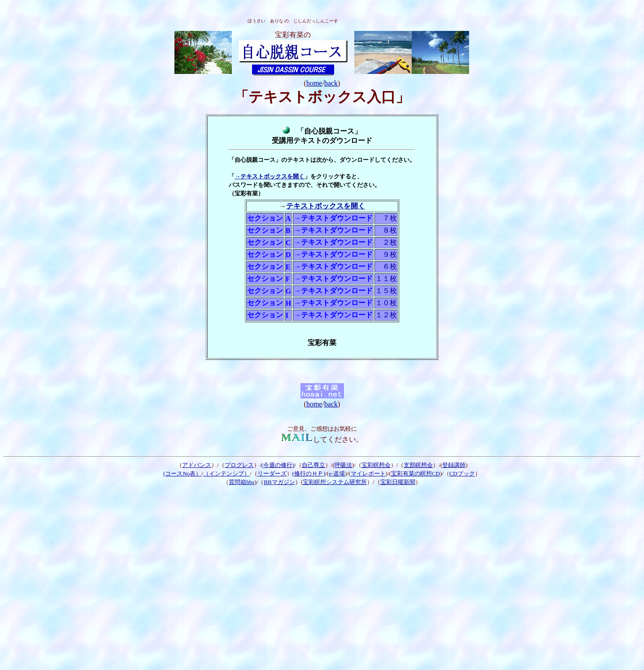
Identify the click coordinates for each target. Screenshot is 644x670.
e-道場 (337, 473)
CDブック (462, 473)
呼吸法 (343, 465)
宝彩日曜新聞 (398, 482)
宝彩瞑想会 (376, 465)
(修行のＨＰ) (309, 473)
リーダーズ (272, 473)
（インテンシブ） (226, 473)
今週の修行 (278, 465)
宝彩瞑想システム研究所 (335, 482)
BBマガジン (279, 482)
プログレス (239, 465)
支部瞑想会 (418, 465)
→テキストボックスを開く (270, 176)
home (314, 83)
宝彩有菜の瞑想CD (416, 473)
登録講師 (454, 465)
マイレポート (368, 473)
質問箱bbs (241, 482)
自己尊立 (313, 465)
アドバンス (197, 465)
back (331, 83)
